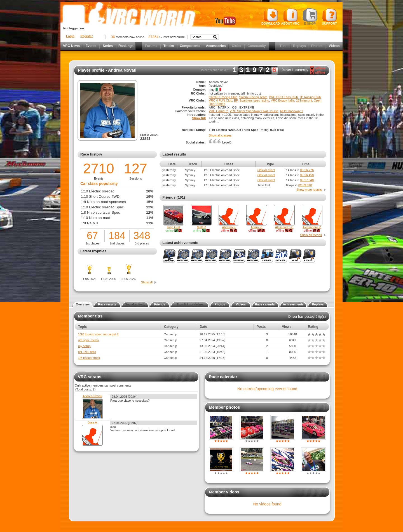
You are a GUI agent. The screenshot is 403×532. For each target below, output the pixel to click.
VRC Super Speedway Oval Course (254, 111)
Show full (199, 118)
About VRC (290, 17)
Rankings (126, 46)
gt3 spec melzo (88, 340)
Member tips (90, 316)
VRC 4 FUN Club (221, 100)
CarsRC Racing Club (223, 97)
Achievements (293, 304)
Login (70, 36)
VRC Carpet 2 (218, 111)
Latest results (174, 154)
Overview (83, 304)
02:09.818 (305, 185)
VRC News (71, 46)
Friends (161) (174, 197)
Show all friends (311, 235)
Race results (107, 304)
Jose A (92, 422)
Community (257, 46)
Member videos (224, 492)
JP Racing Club (310, 97)
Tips (283, 46)
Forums (151, 46)
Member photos (224, 407)
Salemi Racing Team (253, 97)
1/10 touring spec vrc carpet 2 (98, 334)
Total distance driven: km (243, 70)
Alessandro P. (312, 227)
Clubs (236, 46)
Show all (147, 282)
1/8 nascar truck (89, 358)
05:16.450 (307, 175)
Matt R (201, 227)
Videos (334, 46)
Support (330, 17)
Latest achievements (180, 243)
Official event (266, 170)
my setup (84, 346)
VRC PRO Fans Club (283, 97)
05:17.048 (307, 180)
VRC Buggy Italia (283, 100)
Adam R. (257, 227)
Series (108, 46)
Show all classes (220, 135)
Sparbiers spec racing (254, 100)
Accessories (216, 46)
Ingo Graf (174, 227)
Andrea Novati (92, 396)
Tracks (169, 46)
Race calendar (265, 304)
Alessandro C (284, 227)
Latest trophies (93, 251)
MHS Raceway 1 (292, 111)
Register (86, 36)
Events (91, 46)
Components (190, 46)
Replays (299, 46)
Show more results (309, 190)
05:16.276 (307, 170)
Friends (160, 304)
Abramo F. (229, 227)
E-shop (310, 17)
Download (271, 17)
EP (236, 100)
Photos (317, 46)
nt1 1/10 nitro (87, 352)
